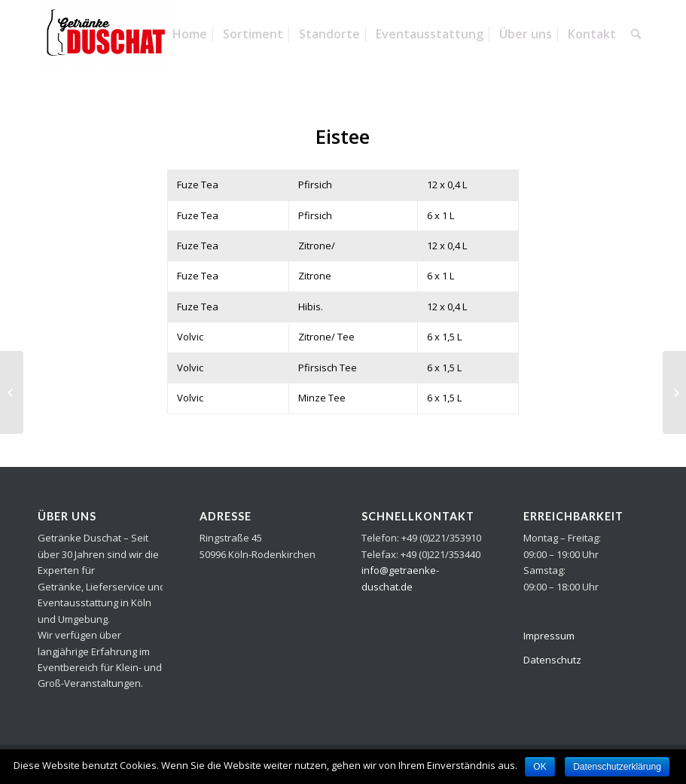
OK (540, 767)
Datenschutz (552, 660)
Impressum (549, 636)
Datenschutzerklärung (617, 767)
